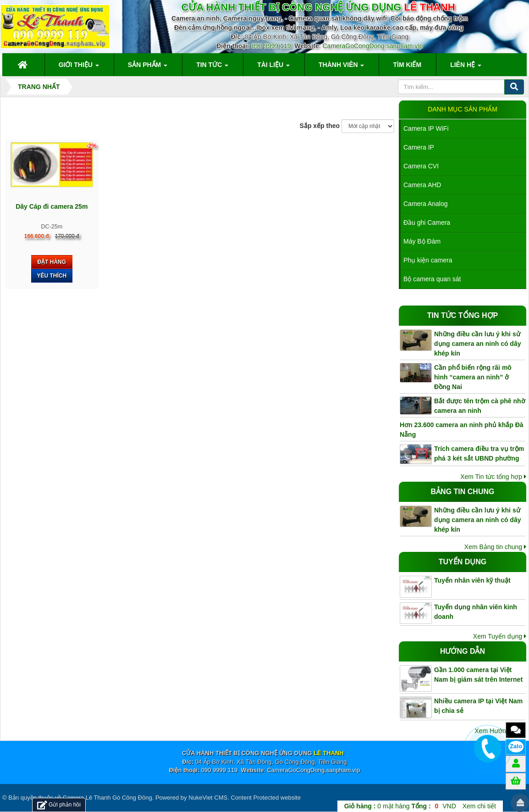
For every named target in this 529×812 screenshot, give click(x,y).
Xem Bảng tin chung (495, 547)
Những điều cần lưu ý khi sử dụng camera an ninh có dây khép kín (478, 344)
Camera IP (419, 147)
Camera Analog (426, 204)
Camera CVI (421, 166)
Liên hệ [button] (466, 67)
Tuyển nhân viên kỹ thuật (472, 580)
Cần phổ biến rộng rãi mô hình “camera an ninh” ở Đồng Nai (473, 377)
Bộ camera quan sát (432, 279)
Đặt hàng (52, 262)
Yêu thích (52, 276)
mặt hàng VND (400, 806)
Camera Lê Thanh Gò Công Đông (107, 798)
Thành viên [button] (341, 67)
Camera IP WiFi (426, 128)
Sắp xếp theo (320, 126)
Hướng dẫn (463, 651)
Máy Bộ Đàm (422, 241)
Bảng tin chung (463, 492)
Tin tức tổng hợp (463, 315)
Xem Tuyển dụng (500, 636)
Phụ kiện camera (428, 260)
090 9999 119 (271, 46)
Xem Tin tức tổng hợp (493, 477)
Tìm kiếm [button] (407, 65)
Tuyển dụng (463, 562)
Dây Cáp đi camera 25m (52, 206)
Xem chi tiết (479, 806)
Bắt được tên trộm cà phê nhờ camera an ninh (480, 406)
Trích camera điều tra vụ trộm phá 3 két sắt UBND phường (479, 453)
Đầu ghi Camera (427, 222)
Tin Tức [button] (212, 67)
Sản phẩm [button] (148, 67)
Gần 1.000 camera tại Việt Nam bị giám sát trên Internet (478, 675)
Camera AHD (422, 185)
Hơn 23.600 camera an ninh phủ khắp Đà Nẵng (462, 430)
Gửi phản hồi (59, 805)
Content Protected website (265, 798)
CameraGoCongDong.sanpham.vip (373, 46)
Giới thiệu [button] (79, 67)
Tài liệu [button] (273, 67)
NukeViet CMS (208, 798)
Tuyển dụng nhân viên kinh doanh (476, 612)
